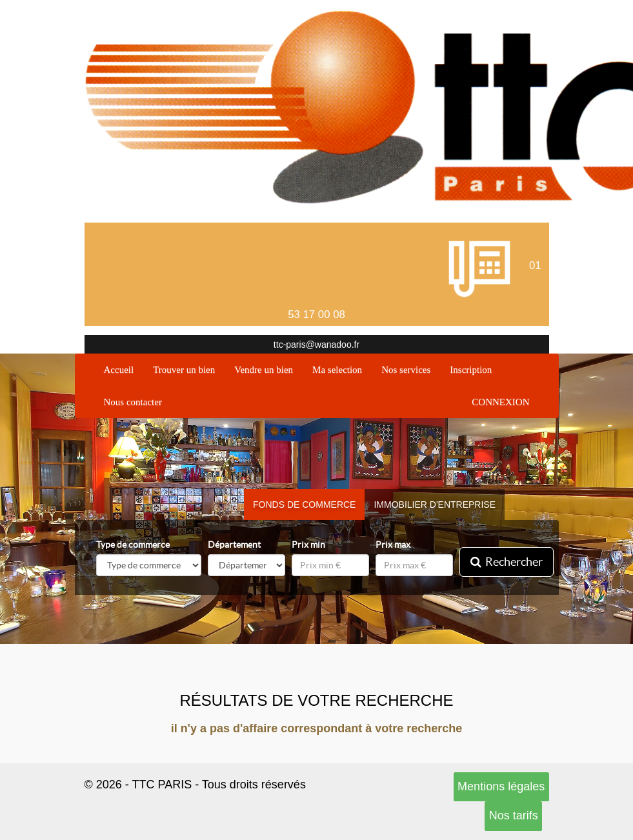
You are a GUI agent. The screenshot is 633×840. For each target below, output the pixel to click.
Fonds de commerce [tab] (304, 505)
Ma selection (337, 370)
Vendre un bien (264, 370)
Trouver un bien (184, 370)
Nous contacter (133, 402)
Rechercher (507, 562)
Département (234, 545)
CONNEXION (500, 402)
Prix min (308, 545)
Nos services (406, 370)
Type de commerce (133, 545)
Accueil (124, 369)
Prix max (393, 545)
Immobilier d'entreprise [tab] (435, 505)
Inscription (471, 370)
